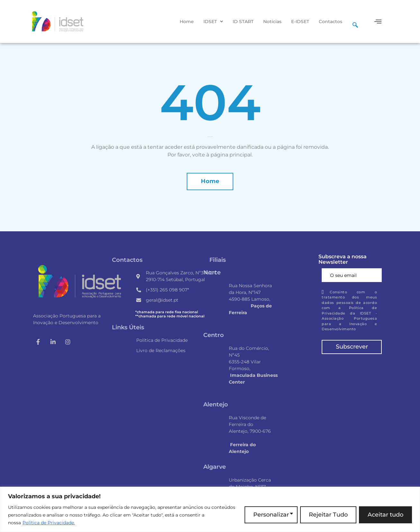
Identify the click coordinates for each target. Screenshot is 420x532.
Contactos (331, 22)
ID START (243, 22)
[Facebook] (38, 342)
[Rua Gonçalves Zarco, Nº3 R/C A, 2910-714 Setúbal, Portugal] (352, 387)
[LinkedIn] (53, 342)
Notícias (272, 22)
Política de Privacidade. (49, 523)
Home (187, 22)
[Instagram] (68, 342)
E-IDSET (300, 22)
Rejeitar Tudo (328, 515)
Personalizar (271, 515)
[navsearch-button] (355, 22)
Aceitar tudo (385, 515)
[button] (213, 22)
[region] (210, 509)
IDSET (213, 22)
